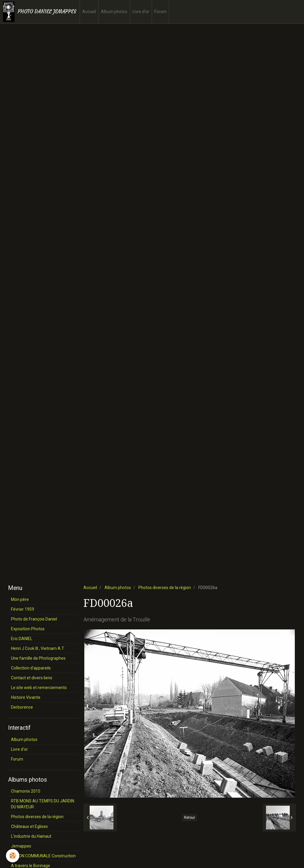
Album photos (114, 12)
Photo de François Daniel (34, 619)
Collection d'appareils (31, 668)
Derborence (22, 707)
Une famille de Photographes (38, 658)
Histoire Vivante (26, 697)
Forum (160, 12)
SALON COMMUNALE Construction (43, 856)
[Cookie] (13, 856)
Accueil (89, 12)
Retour (190, 818)
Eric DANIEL (22, 639)
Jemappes (21, 846)
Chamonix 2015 (26, 791)
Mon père (20, 599)
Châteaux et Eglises (29, 826)
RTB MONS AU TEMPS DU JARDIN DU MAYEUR (43, 804)
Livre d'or (141, 12)
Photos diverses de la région (165, 588)
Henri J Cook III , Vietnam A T (38, 648)
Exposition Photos (28, 629)
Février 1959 (23, 609)
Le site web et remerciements (39, 688)
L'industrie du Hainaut (31, 836)
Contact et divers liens (32, 678)
